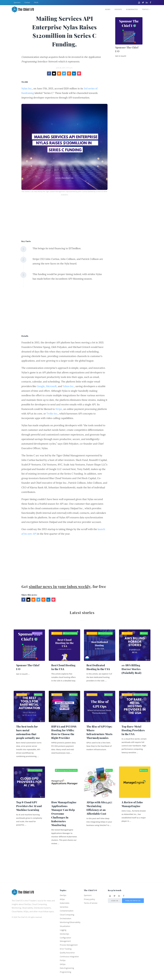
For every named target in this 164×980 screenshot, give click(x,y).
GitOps (63, 964)
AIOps (109, 779)
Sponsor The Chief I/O (127, 49)
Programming (66, 972)
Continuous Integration (70, 952)
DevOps (118, 9)
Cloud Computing (70, 633)
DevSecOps (65, 928)
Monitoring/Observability (71, 915)
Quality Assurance (68, 948)
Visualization (65, 919)
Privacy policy (90, 891)
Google (41, 386)
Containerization (67, 903)
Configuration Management (66, 934)
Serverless (64, 899)
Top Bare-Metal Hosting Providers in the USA (133, 734)
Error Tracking (66, 944)
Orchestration (66, 911)
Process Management (69, 940)
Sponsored (37, 633)
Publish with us (133, 892)
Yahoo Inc (68, 386)
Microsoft (51, 386)
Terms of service (91, 895)
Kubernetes (132, 9)
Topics (146, 9)
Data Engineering (67, 968)
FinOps (144, 633)
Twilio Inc (52, 414)
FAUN (36, 2)
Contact (27, 2)
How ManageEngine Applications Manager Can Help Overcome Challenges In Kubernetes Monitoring (64, 822)
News (107, 9)
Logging (63, 924)
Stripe (59, 409)
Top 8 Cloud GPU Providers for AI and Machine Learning (29, 815)
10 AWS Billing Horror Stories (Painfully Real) (131, 669)
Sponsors (17, 2)
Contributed (57, 633)
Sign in (115, 892)
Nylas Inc (27, 88)
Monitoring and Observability (66, 779)
